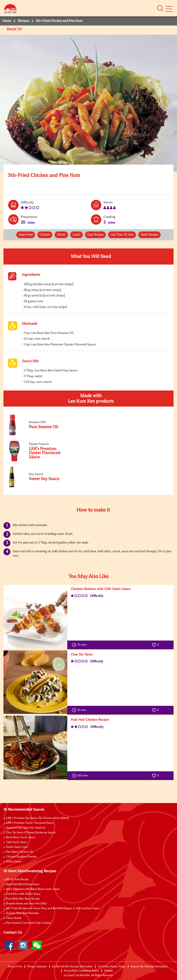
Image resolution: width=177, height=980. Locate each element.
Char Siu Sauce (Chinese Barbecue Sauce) (31, 833)
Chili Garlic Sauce (17, 842)
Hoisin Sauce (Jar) (17, 847)
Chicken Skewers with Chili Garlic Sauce (101, 589)
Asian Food (26, 235)
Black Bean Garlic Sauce (21, 838)
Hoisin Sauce (14, 862)
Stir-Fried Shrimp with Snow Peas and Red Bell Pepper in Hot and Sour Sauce (53, 909)
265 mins (81, 776)
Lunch (77, 235)
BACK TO (15, 29)
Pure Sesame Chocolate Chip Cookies (29, 923)
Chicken (45, 235)
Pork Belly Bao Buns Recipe (23, 899)
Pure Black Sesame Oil (19, 852)
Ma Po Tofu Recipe (17, 880)
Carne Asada (14, 918)
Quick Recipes (149, 235)
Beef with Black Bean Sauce (23, 884)
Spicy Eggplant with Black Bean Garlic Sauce (33, 889)
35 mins (80, 645)
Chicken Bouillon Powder (21, 857)
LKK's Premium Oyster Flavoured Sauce (30, 823)
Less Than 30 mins (122, 235)
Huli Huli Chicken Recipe (90, 720)
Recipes (24, 21)
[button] (160, 9)
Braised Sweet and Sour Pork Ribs (27, 904)
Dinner (61, 235)
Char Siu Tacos (82, 654)
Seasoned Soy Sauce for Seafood (26, 828)
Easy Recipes (95, 235)
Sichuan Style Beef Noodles (22, 913)
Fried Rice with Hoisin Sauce (23, 894)
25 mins (80, 710)
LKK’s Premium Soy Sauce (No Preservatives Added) (38, 818)
